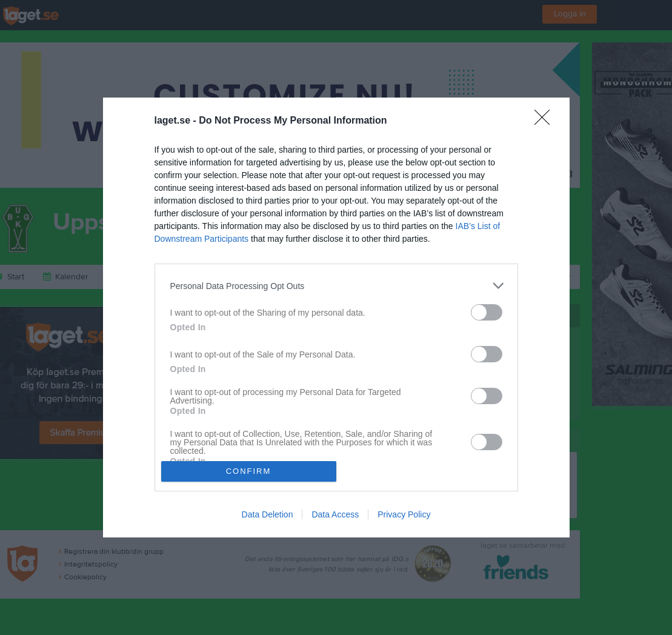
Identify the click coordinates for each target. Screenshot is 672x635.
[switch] (487, 312)
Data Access (335, 514)
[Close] (546, 121)
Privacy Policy (404, 514)
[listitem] (336, 286)
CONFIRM (249, 471)
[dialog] (336, 317)
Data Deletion (268, 514)
